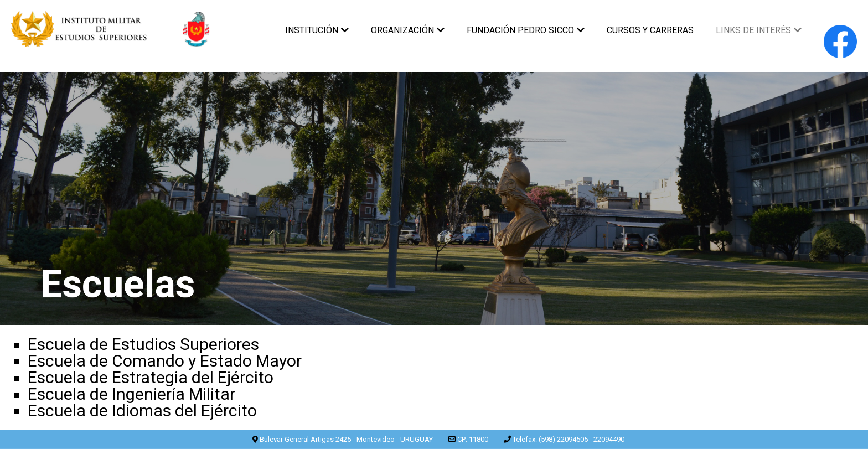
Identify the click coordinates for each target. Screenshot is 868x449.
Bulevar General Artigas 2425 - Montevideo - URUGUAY (346, 439)
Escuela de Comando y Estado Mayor (165, 361)
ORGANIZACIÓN (408, 30)
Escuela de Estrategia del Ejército (151, 377)
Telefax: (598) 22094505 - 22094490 (569, 439)
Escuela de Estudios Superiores (143, 344)
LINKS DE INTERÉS (759, 30)
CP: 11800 (473, 439)
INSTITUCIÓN (317, 30)
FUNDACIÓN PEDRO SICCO (526, 30)
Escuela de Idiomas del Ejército (142, 411)
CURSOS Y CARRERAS (650, 30)
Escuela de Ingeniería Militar (131, 394)
